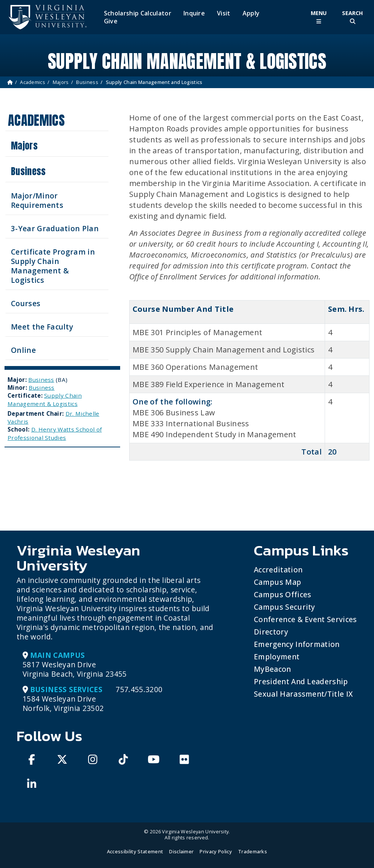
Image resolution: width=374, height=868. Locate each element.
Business (87, 82)
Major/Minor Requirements (37, 200)
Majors (61, 82)
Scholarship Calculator (138, 13)
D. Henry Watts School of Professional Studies (55, 433)
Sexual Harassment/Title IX (303, 694)
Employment (277, 657)
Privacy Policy (216, 851)
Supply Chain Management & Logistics (45, 399)
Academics (33, 82)
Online (23, 350)
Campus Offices (282, 594)
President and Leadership (301, 681)
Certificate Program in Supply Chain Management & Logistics (53, 266)
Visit (224, 13)
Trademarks (253, 851)
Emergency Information (297, 644)
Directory (271, 632)
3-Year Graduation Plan (55, 228)
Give (111, 21)
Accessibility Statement (135, 851)
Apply (251, 13)
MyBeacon (272, 669)
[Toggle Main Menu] (319, 17)
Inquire (194, 13)
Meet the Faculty (42, 327)
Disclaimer (181, 851)
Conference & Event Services (305, 619)
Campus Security (285, 607)
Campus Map (277, 582)
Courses (26, 303)
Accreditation (278, 570)
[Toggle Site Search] (353, 17)
